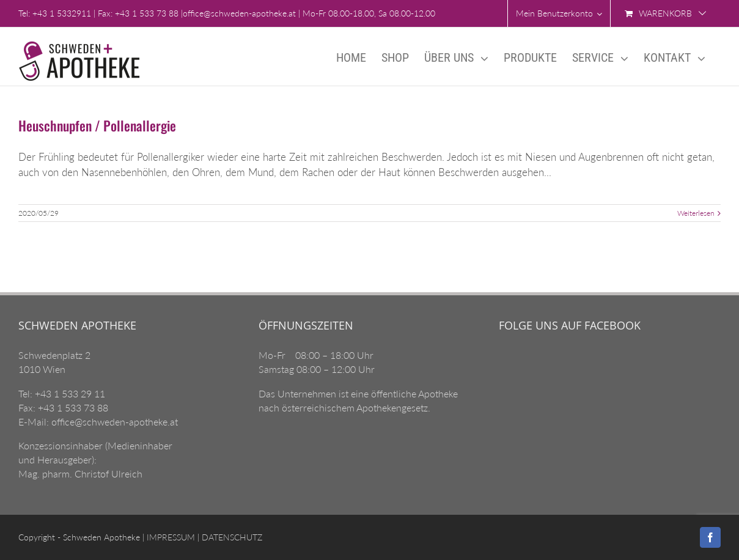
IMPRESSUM (170, 537)
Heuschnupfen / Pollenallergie (97, 125)
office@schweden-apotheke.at (239, 13)
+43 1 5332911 (62, 13)
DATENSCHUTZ (231, 537)
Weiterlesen (696, 213)
